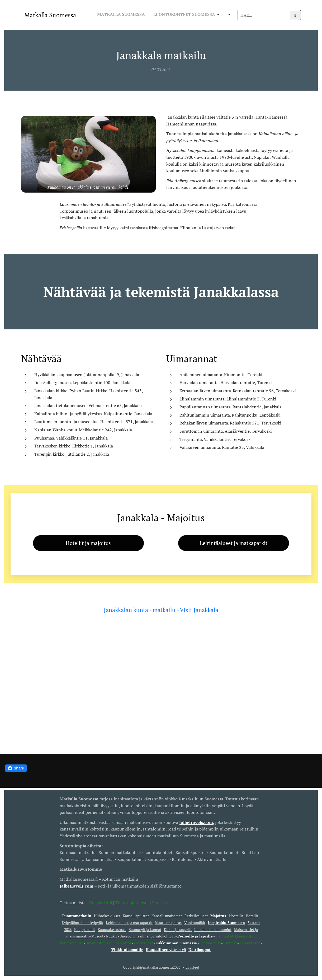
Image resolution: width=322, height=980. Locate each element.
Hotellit (252, 916)
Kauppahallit (85, 929)
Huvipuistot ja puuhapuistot (108, 943)
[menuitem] (133, 15)
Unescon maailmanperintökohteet (147, 936)
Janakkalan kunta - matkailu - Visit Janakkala (161, 610)
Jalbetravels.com (77, 886)
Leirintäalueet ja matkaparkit (129, 923)
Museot (97, 936)
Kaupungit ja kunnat (145, 929)
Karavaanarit (250, 943)
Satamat (230, 943)
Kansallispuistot (136, 916)
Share (16, 768)
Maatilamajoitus (168, 923)
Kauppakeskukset (112, 929)
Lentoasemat (210, 943)
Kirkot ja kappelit (178, 929)
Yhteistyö (161, 902)
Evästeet (192, 967)
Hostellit (236, 916)
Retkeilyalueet (196, 916)
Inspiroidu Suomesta (226, 923)
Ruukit (112, 936)
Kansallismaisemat (167, 916)
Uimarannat (143, 943)
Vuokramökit (195, 923)
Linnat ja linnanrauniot (213, 929)
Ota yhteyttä (100, 902)
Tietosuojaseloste (132, 902)
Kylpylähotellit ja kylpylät (83, 923)
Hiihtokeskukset (107, 916)
